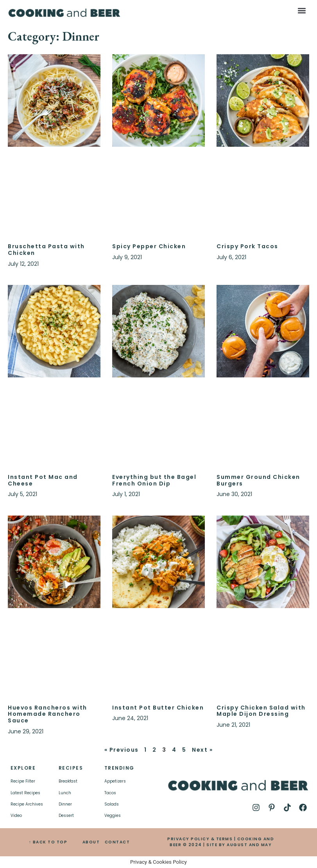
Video (16, 816)
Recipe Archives (27, 804)
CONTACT (117, 842)
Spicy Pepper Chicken (149, 246)
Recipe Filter (23, 781)
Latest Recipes (25, 793)
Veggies (113, 816)
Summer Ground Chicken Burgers (258, 480)
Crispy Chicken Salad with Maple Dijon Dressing (261, 711)
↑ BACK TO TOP (48, 842)
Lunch (65, 793)
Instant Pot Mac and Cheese (43, 480)
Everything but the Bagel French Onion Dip (154, 480)
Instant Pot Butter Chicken (158, 708)
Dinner (65, 804)
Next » (202, 750)
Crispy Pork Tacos (247, 246)
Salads (112, 804)
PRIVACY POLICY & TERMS (200, 839)
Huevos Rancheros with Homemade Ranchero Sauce (47, 714)
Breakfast (68, 781)
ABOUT (91, 842)
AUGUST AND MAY (249, 845)
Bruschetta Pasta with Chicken (46, 250)
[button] (302, 10)
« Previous (122, 750)
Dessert (66, 816)
